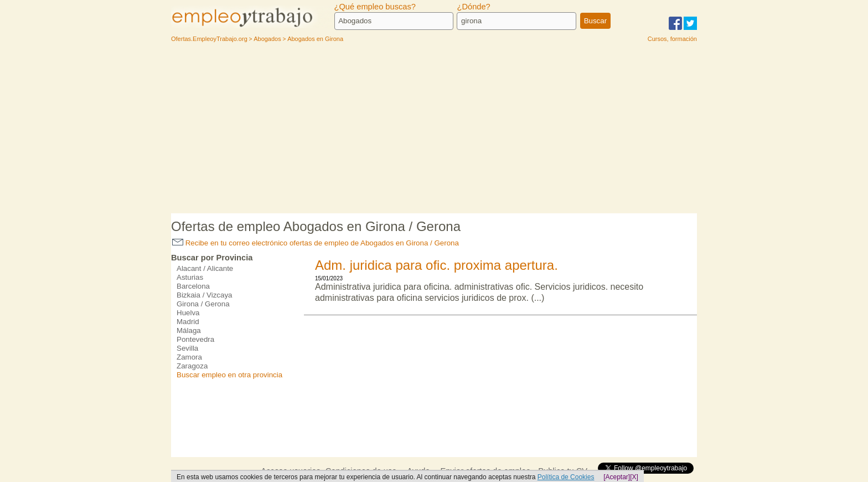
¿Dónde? (473, 7)
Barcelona (193, 286)
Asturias (190, 277)
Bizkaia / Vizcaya (205, 295)
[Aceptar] (617, 477)
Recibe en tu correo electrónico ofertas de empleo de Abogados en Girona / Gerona (316, 243)
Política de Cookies (566, 477)
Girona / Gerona (203, 304)
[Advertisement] (434, 130)
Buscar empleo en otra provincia (229, 375)
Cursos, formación (672, 39)
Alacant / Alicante (205, 268)
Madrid (188, 322)
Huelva (188, 313)
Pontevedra (195, 339)
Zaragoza (192, 366)
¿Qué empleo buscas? (375, 7)
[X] (634, 477)
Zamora (189, 357)
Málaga (189, 330)
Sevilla (187, 348)
